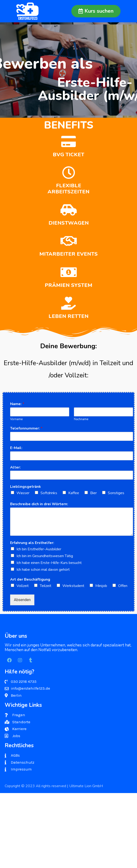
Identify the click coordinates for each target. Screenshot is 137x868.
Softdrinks (49, 493)
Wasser (23, 493)
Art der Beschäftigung (30, 580)
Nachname (81, 419)
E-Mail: (16, 448)
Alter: (15, 467)
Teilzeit (46, 586)
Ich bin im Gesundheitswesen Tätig (45, 556)
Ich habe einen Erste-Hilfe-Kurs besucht (49, 563)
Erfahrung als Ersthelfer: (32, 543)
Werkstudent (73, 586)
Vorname (16, 419)
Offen (123, 586)
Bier (93, 493)
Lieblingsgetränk (26, 487)
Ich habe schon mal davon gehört (43, 570)
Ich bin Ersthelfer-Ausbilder (39, 549)
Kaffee (74, 493)
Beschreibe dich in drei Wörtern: (39, 504)
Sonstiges (116, 493)
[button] (96, 11)
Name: (17, 404)
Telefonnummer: (26, 428)
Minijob (101, 586)
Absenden (22, 600)
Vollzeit (23, 586)
